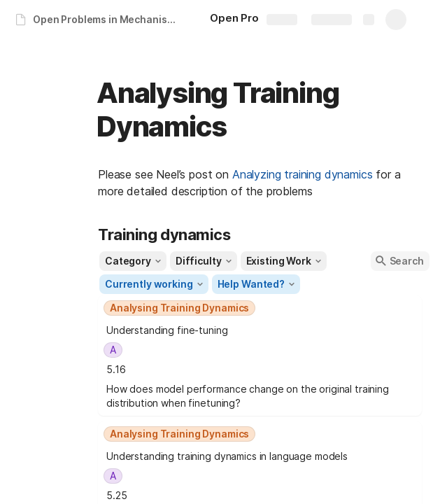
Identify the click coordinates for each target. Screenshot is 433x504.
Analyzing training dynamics (303, 174)
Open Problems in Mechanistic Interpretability (107, 19)
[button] (133, 261)
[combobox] (260, 308)
